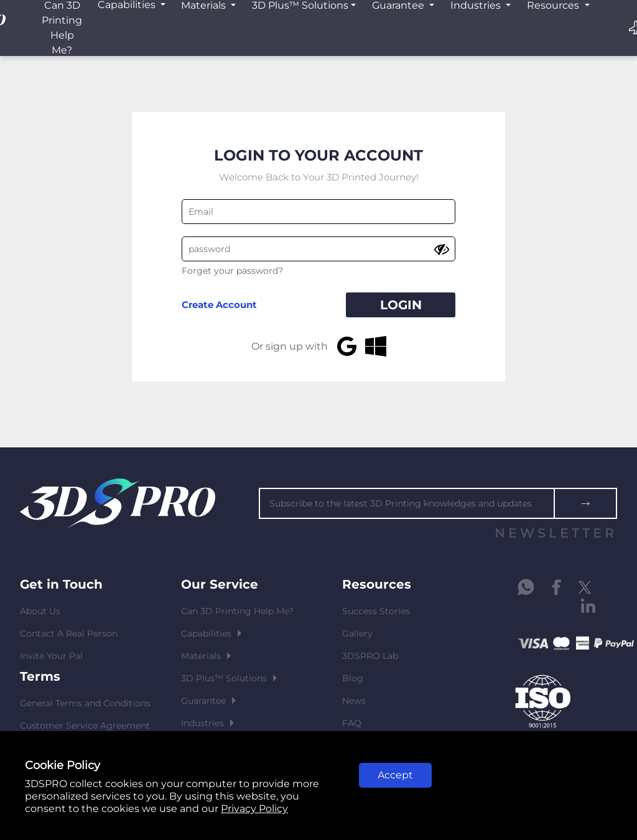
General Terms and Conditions (85, 703)
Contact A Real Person (69, 633)
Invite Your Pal (51, 656)
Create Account (219, 305)
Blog (353, 678)
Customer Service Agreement (85, 726)
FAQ (352, 723)
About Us (40, 611)
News (354, 701)
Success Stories (376, 611)
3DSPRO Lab (370, 656)
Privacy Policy (254, 809)
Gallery (357, 633)
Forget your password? (232, 271)
